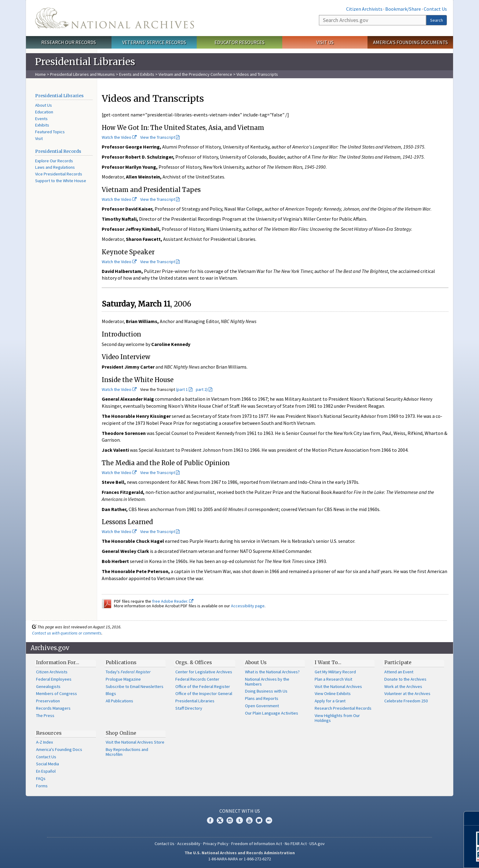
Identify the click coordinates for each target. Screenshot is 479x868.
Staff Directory (189, 708)
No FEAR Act (296, 844)
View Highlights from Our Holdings (337, 718)
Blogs (111, 693)
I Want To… (328, 662)
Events (41, 119)
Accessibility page (248, 606)
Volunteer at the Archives (407, 693)
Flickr (269, 820)
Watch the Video (119, 137)
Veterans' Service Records (154, 42)
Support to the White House (61, 181)
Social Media (48, 764)
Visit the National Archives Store (135, 742)
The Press (45, 715)
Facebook (210, 820)
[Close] (472, 818)
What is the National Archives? (272, 672)
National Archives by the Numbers (267, 682)
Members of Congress (57, 693)
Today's (128, 672)
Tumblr (239, 820)
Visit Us (325, 42)
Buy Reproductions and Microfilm (127, 752)
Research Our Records (69, 42)
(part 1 (182, 389)
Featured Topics (50, 132)
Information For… (58, 662)
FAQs (41, 778)
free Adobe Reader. (173, 601)
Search (437, 20)
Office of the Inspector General (204, 693)
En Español (46, 771)
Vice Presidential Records (59, 174)
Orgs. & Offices (194, 662)
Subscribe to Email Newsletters (135, 686)
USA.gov (317, 844)
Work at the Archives (403, 686)
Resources (49, 733)
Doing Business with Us (266, 691)
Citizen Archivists (364, 9)
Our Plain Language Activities (272, 713)
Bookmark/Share (403, 9)
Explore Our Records (54, 161)
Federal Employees (54, 679)
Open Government (262, 706)
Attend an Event (399, 672)
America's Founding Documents (410, 42)
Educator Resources (239, 42)
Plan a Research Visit (333, 679)
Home (40, 74)
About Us (44, 105)
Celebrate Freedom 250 (406, 701)
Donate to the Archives (405, 679)
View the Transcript (158, 137)
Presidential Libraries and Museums (82, 74)
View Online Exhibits (333, 693)
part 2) (202, 389)
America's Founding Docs (59, 749)
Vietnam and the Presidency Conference (195, 74)
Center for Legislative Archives (204, 672)
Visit (39, 138)
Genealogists (48, 686)
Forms (42, 786)
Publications (121, 662)
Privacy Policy (216, 844)
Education (44, 112)
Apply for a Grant (330, 701)
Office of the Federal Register (203, 686)
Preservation (48, 701)
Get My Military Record (335, 672)
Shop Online (121, 733)
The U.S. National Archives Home (115, 18)
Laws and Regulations (55, 167)
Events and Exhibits (137, 74)
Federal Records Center (197, 679)
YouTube (249, 820)
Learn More (426, 857)
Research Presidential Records (343, 708)
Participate (398, 662)
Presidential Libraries (59, 96)
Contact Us (435, 9)
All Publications (119, 701)
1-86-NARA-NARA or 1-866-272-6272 (240, 859)
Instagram (230, 820)
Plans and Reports (262, 698)
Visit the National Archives (338, 686)
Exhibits (42, 125)
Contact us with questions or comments (67, 633)
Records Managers (53, 708)
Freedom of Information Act (257, 844)
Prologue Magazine (123, 679)
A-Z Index (44, 742)
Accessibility (189, 844)
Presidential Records (58, 151)
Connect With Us (240, 811)
